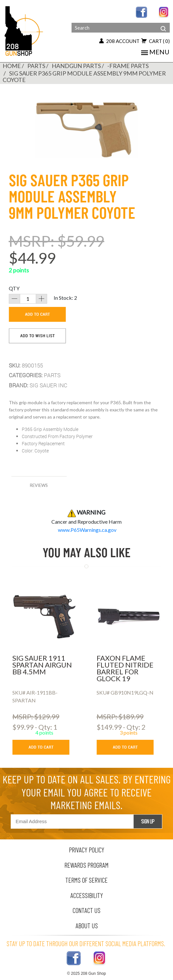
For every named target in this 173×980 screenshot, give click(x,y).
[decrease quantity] (14, 299)
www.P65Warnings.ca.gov (87, 530)
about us (87, 925)
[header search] (163, 23)
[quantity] (28, 299)
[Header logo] (24, 30)
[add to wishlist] (37, 336)
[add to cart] (37, 314)
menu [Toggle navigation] (155, 52)
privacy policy (87, 850)
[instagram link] (164, 12)
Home (12, 66)
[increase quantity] (42, 299)
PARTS (36, 66)
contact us (86, 910)
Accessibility (87, 895)
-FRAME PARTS (128, 66)
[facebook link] (141, 12)
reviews (39, 485)
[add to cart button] (46, 747)
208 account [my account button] (119, 41)
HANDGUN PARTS (76, 66)
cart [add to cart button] (155, 41)
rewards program (86, 865)
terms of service (86, 880)
